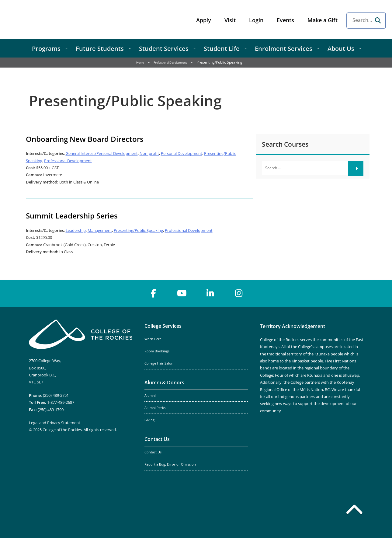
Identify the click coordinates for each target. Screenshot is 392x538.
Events (285, 20)
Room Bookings (157, 351)
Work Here (153, 339)
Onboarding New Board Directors (85, 139)
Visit (230, 20)
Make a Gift (323, 20)
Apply (204, 20)
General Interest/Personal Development (102, 153)
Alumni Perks (155, 408)
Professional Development (170, 63)
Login (256, 20)
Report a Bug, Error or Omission (170, 464)
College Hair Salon (159, 363)
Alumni (150, 396)
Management (100, 230)
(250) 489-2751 (56, 395)
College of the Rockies (54, 20)
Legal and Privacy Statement (55, 423)
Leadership (76, 230)
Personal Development (182, 153)
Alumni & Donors (164, 383)
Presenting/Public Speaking (138, 230)
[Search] (378, 20)
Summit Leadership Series (72, 216)
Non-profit (149, 153)
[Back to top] (354, 511)
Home (140, 63)
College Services (163, 326)
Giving (149, 420)
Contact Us (157, 439)
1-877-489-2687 (61, 402)
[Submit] (356, 168)
